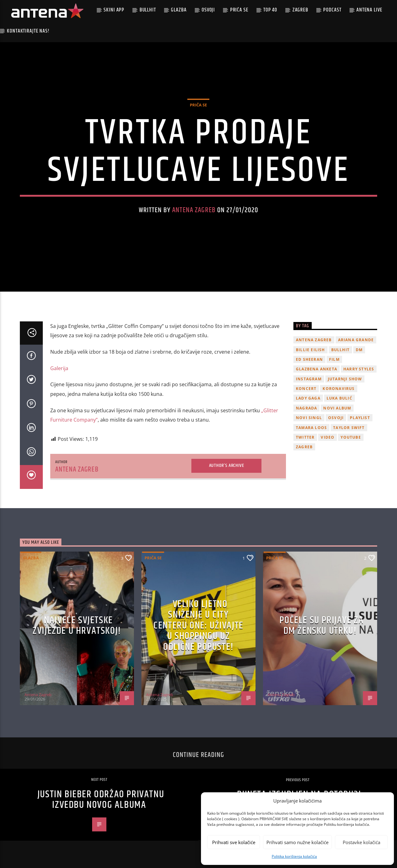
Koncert (306, 389)
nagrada (306, 408)
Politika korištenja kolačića (294, 856)
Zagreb (300, 10)
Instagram (309, 379)
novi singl (309, 418)
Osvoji (208, 10)
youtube (351, 437)
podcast (332, 10)
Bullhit (148, 10)
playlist (360, 418)
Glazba (179, 10)
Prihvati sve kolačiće (234, 842)
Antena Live (369, 10)
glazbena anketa (317, 369)
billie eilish (310, 350)
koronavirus (339, 389)
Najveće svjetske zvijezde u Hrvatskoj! (77, 626)
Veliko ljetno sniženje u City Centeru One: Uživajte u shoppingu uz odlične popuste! (198, 626)
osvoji (336, 418)
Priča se (239, 10)
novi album (337, 408)
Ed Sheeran (309, 359)
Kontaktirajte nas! (28, 31)
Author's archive (227, 465)
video (328, 437)
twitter (305, 437)
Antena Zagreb (194, 210)
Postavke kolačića (361, 842)
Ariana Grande (356, 340)
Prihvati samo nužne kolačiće (297, 842)
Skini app (114, 10)
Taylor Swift (349, 428)
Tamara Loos (311, 428)
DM (359, 350)
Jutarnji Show (345, 379)
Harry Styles (359, 369)
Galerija (59, 368)
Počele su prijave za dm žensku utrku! (321, 626)
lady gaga (308, 398)
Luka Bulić (339, 398)
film (334, 359)
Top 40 (270, 10)
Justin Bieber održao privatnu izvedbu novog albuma (101, 800)
